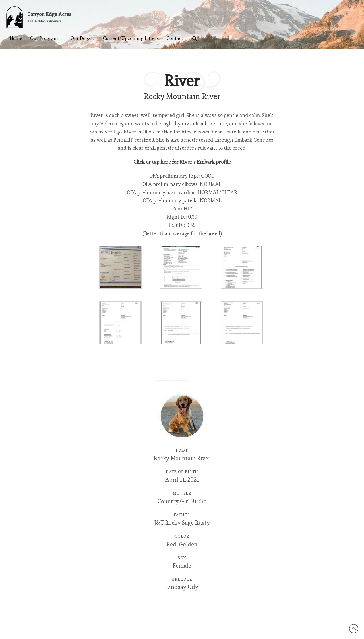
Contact (175, 38)
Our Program (44, 38)
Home (16, 38)
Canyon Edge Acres (49, 14)
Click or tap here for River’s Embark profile (182, 162)
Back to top (354, 629)
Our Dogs (80, 38)
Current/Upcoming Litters (131, 38)
